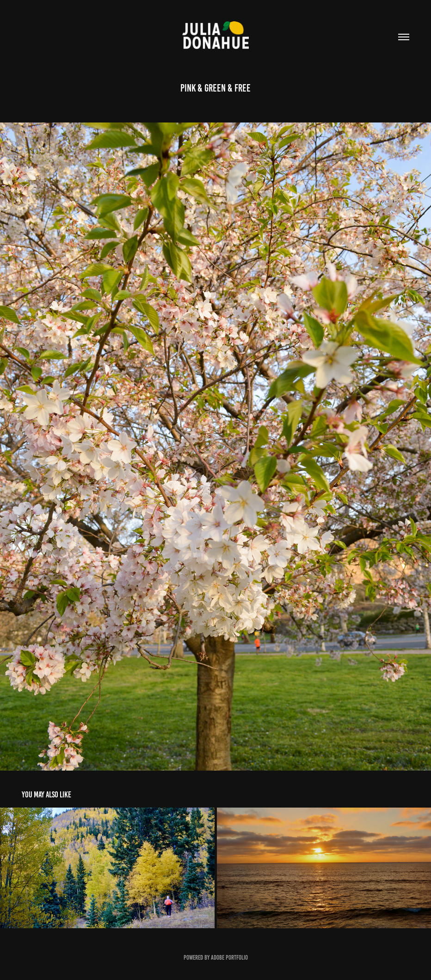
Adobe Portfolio (229, 958)
